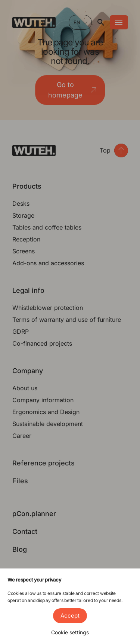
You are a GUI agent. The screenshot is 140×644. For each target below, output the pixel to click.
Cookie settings (70, 632)
